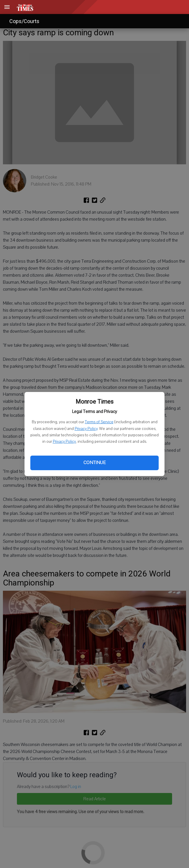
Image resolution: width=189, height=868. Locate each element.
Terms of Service (99, 422)
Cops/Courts (24, 21)
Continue (94, 463)
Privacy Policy (86, 429)
